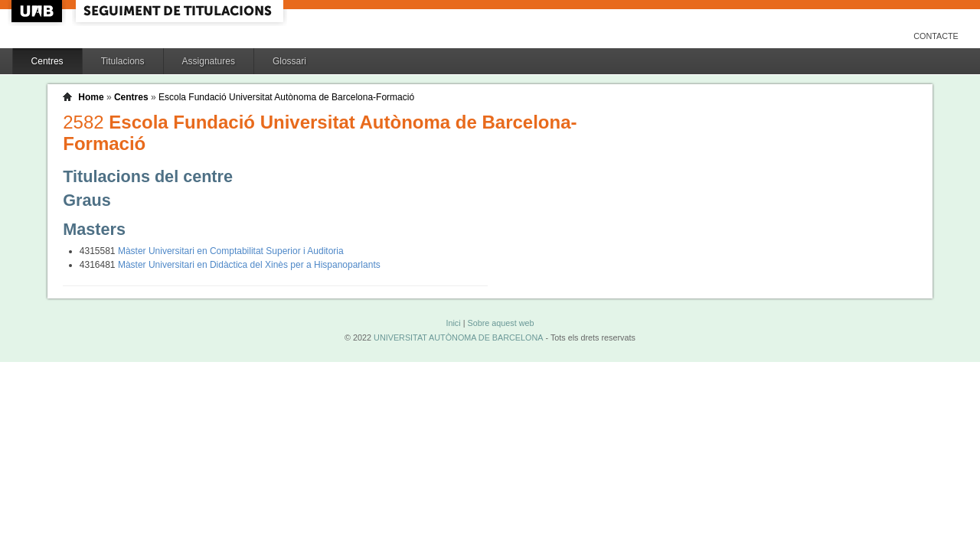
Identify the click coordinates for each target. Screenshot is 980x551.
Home (91, 97)
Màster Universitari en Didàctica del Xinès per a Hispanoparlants (249, 265)
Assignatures (209, 61)
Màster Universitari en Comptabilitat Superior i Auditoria (231, 251)
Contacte (936, 36)
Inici (453, 323)
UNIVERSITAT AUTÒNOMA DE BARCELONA (458, 337)
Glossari (289, 61)
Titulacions (123, 61)
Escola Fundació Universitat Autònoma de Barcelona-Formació (286, 97)
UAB (38, 11)
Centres (47, 61)
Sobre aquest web (500, 323)
